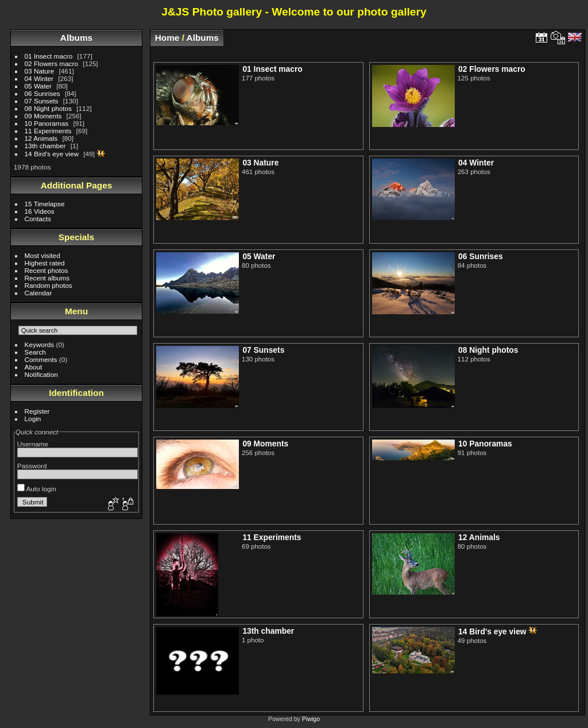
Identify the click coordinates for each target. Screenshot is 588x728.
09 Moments (43, 116)
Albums (76, 38)
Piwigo (311, 719)
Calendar (38, 293)
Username (33, 444)
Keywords (40, 344)
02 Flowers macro (52, 63)
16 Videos (40, 211)
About (34, 367)
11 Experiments (48, 131)
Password (32, 466)
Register (37, 411)
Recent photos (47, 270)
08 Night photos (48, 108)
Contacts (38, 219)
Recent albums (47, 278)
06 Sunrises (42, 93)
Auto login (37, 489)
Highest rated (45, 263)
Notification (41, 374)
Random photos (49, 285)
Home (167, 38)
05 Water (38, 86)
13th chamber (45, 146)
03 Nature (40, 71)
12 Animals (41, 138)
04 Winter (39, 78)
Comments (41, 359)
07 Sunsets (42, 101)
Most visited (42, 255)
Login (33, 419)
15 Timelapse (45, 204)
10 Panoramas (47, 123)
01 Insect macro (49, 56)
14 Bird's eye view (52, 154)
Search (35, 352)
